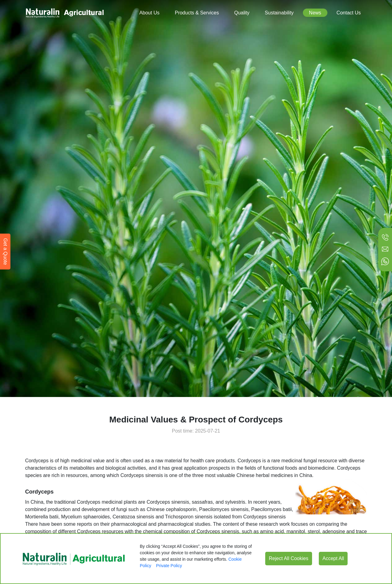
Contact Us (349, 13)
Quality (242, 13)
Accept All (333, 558)
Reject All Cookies (289, 558)
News (315, 13)
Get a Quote (5, 252)
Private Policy (169, 566)
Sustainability (279, 13)
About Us (149, 13)
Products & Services (197, 13)
